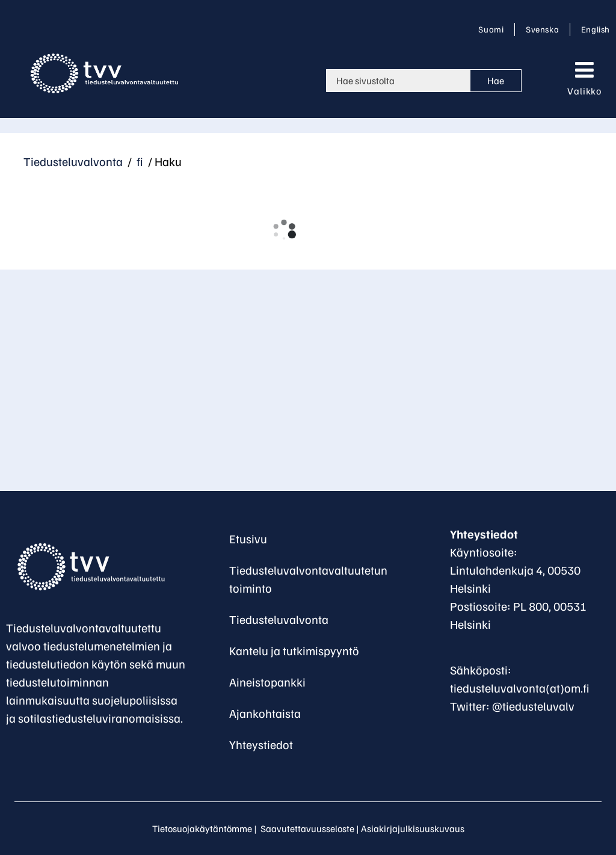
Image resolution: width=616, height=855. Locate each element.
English (595, 29)
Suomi (493, 29)
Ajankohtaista (265, 713)
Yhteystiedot (261, 744)
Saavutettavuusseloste (307, 829)
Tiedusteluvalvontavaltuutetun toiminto (308, 579)
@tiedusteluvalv (533, 706)
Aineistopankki (267, 682)
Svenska (544, 29)
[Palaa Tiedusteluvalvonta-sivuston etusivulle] (114, 73)
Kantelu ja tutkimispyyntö (294, 650)
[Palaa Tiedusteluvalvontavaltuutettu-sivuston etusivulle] (96, 567)
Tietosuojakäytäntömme (202, 829)
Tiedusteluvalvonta (73, 161)
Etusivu (248, 539)
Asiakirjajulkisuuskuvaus (413, 829)
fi (139, 161)
